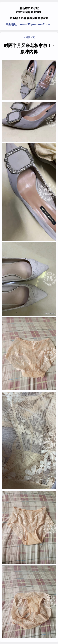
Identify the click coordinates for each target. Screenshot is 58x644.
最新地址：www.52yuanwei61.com (29, 24)
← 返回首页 (29, 37)
